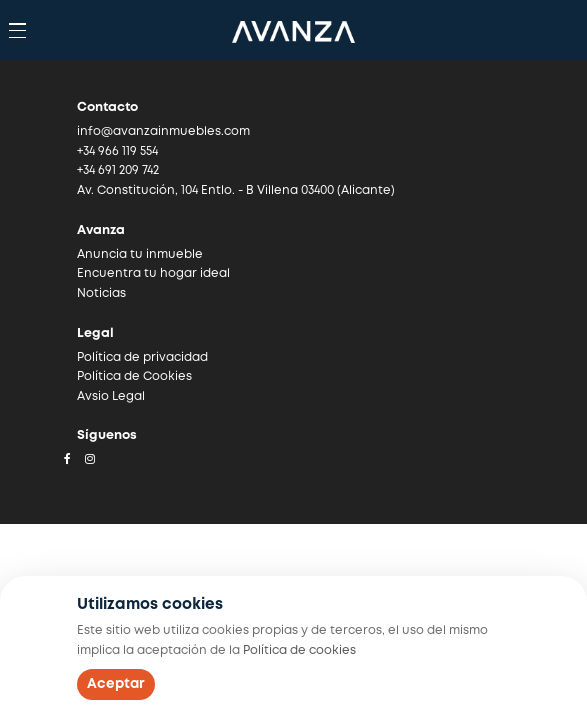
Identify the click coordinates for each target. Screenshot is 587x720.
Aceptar (116, 684)
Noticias (101, 293)
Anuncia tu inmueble (140, 254)
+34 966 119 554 (117, 151)
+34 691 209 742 (118, 170)
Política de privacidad (142, 357)
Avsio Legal (111, 396)
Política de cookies (299, 650)
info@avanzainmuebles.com (163, 131)
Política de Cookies (134, 376)
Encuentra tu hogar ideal (153, 273)
